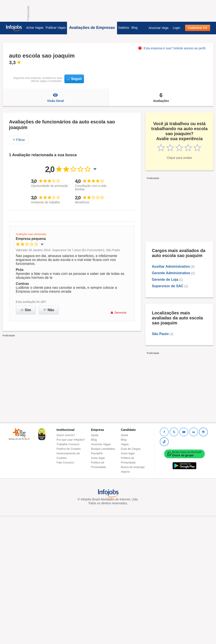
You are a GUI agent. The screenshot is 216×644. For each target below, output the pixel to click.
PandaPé (97, 453)
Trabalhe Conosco (68, 444)
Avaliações (161, 97)
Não (49, 310)
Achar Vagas (35, 28)
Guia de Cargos (131, 449)
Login (176, 28)
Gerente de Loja (165, 280)
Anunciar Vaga (158, 28)
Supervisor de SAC (168, 286)
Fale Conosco (65, 462)
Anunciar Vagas (101, 444)
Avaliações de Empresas (92, 28)
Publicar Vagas (56, 28)
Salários (124, 28)
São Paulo (160, 334)
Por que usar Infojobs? (71, 440)
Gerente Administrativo (171, 273)
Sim (26, 310)
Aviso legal (98, 458)
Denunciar (118, 313)
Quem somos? (66, 435)
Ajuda (95, 435)
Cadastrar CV (198, 28)
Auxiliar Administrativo (171, 266)
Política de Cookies (69, 449)
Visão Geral (56, 97)
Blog (134, 28)
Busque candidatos (103, 449)
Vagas (125, 444)
